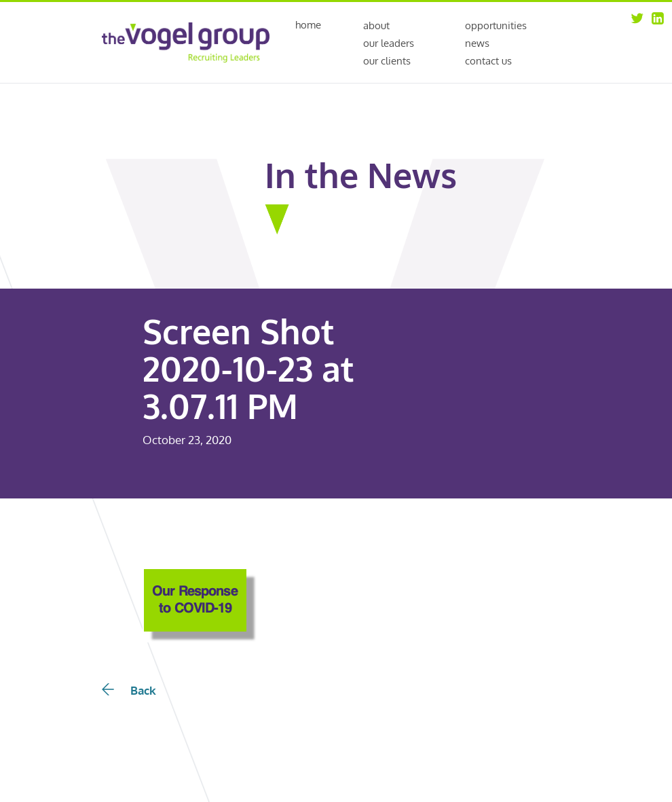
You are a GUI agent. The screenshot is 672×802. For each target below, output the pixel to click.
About (376, 25)
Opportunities (496, 25)
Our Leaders (389, 43)
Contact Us (488, 61)
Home (308, 25)
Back (129, 690)
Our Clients (387, 61)
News (477, 43)
